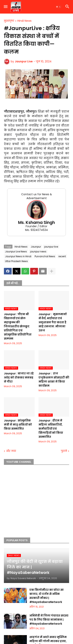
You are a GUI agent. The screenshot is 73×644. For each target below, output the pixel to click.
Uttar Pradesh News (16, 261)
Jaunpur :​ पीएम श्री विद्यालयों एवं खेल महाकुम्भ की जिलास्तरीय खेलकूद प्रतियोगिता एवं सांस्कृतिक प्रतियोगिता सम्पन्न (18, 326)
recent (62, 256)
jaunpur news (38, 251)
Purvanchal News (45, 256)
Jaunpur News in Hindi (18, 256)
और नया (11, 451)
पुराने (64, 451)
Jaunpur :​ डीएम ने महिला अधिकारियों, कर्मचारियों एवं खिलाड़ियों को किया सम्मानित (51, 429)
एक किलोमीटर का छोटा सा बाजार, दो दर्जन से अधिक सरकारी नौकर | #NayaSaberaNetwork (47, 596)
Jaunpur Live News (16, 251)
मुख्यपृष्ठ (9, 21)
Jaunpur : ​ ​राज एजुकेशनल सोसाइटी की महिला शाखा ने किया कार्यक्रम (54, 380)
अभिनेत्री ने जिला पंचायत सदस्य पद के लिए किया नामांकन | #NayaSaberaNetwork (49, 620)
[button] (5, 7)
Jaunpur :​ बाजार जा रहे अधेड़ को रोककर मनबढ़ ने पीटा (19, 377)
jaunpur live (51, 247)
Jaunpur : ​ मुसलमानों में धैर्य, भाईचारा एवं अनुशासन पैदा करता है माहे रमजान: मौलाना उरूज (53, 322)
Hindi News (24, 21)
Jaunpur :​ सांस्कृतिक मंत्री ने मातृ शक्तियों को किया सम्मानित (18, 425)
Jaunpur (36, 247)
